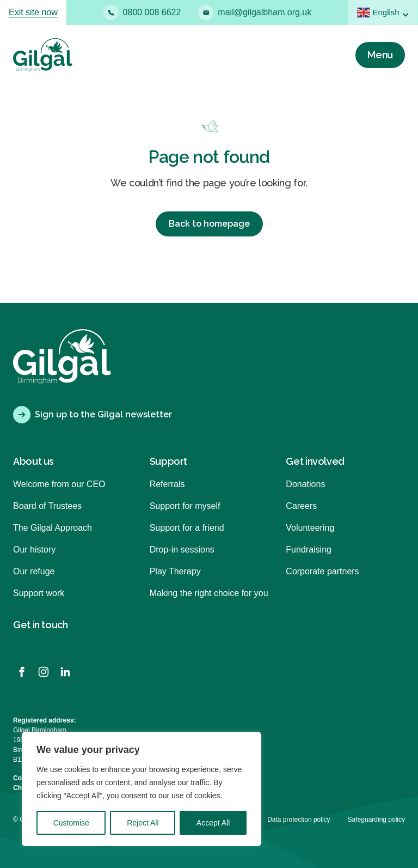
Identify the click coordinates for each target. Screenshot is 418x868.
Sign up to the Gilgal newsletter (93, 415)
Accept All (213, 823)
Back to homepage (209, 224)
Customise (71, 823)
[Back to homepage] (43, 55)
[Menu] (380, 55)
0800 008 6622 (142, 13)
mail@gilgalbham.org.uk (255, 13)
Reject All (143, 823)
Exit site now (33, 12)
